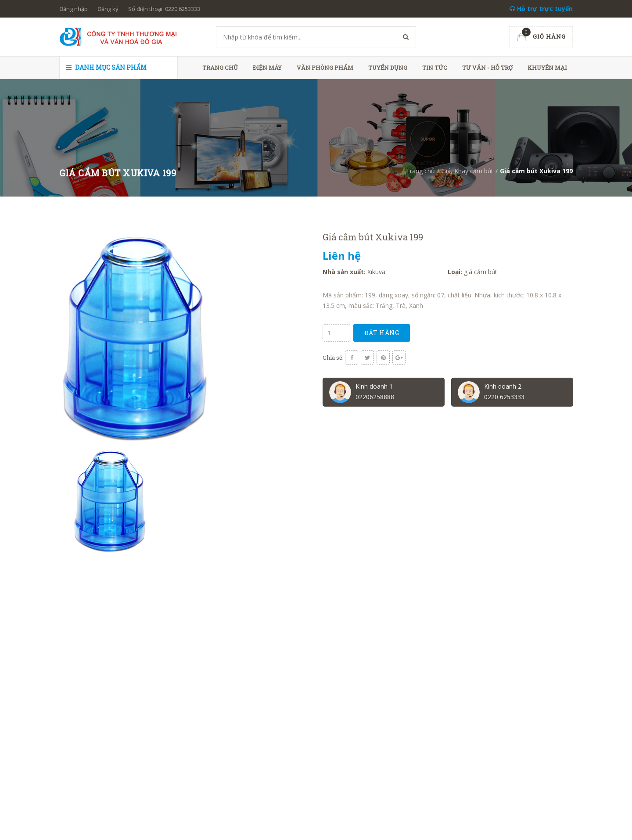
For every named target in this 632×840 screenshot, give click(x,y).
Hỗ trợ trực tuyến (541, 9)
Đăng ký (108, 9)
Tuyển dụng (388, 68)
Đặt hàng (382, 333)
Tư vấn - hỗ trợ (487, 68)
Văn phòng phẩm (325, 68)
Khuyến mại (547, 68)
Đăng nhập (74, 9)
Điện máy (267, 68)
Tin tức (435, 68)
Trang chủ (220, 68)
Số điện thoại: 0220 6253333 (164, 9)
